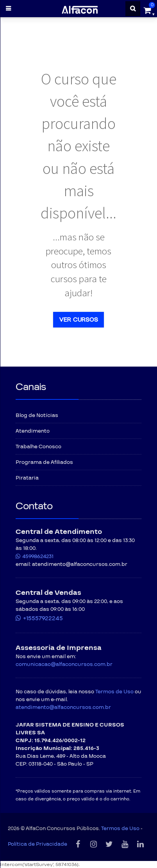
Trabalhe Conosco (38, 447)
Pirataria (27, 478)
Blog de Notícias (37, 415)
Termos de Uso (114, 692)
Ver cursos (78, 320)
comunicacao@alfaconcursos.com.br (64, 664)
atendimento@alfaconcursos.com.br (63, 707)
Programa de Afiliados (44, 462)
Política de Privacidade (37, 844)
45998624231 (38, 557)
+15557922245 (43, 618)
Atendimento (33, 431)
